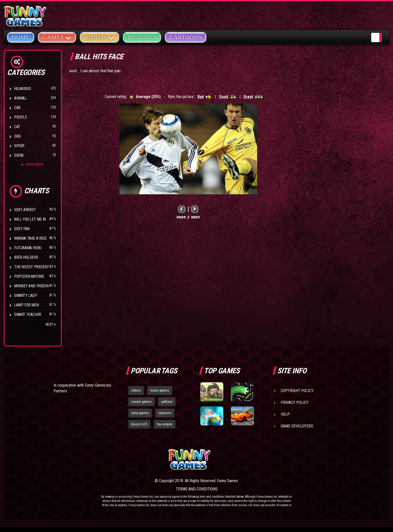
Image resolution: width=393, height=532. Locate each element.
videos (136, 390)
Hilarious (22, 89)
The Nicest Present (32, 267)
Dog (17, 136)
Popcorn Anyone (29, 276)
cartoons (165, 413)
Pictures (142, 37)
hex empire (165, 424)
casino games (141, 402)
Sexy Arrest (25, 210)
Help (285, 414)
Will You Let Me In (30, 219)
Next (51, 324)
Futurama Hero (28, 248)
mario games (160, 390)
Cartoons (186, 37)
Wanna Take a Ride (30, 238)
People (20, 117)
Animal (20, 98)
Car (17, 108)
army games (140, 413)
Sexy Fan (22, 229)
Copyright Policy (297, 391)
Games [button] (57, 37)
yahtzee (167, 402)
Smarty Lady (26, 295)
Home (21, 37)
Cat (17, 127)
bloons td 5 (139, 424)
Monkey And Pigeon (31, 286)
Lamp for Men (26, 305)
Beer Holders (26, 257)
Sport (19, 146)
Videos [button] (100, 37)
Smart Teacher (28, 315)
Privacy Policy (295, 403)
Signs (19, 155)
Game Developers (297, 426)
